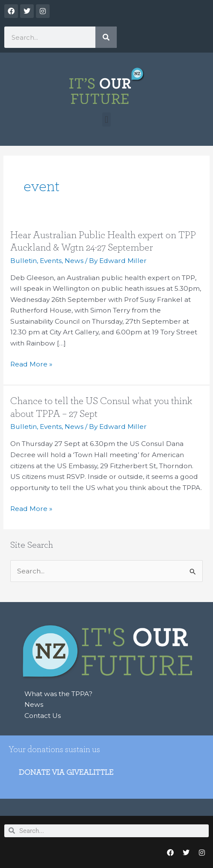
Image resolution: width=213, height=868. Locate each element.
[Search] (106, 37)
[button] (106, 120)
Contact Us (43, 716)
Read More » (31, 364)
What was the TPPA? (58, 694)
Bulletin (24, 261)
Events (51, 261)
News (74, 261)
